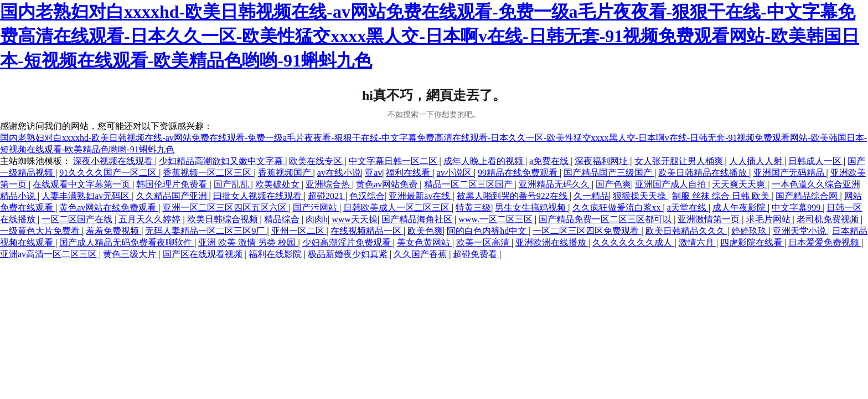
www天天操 (355, 219)
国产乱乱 (232, 184)
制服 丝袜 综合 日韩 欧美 (722, 196)
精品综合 (283, 219)
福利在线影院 (276, 254)
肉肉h (317, 219)
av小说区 (455, 173)
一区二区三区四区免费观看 (587, 231)
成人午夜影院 (740, 208)
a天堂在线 (688, 208)
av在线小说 (339, 173)
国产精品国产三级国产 (609, 173)
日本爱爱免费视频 (825, 242)
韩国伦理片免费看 (173, 184)
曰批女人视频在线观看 (259, 196)
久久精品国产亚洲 (173, 196)
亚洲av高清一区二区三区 (50, 254)
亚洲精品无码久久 (555, 184)
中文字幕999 (797, 208)
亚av (373, 173)
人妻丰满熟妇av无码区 (87, 196)
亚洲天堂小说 (800, 231)
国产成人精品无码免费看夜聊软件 (127, 242)
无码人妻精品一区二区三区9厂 (206, 231)
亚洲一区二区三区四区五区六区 (226, 208)
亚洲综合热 (329, 184)
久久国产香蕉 (421, 254)
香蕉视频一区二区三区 (208, 173)
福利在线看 (409, 173)
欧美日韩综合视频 (224, 219)
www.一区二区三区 (497, 219)
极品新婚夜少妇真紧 (349, 254)
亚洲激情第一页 (710, 219)
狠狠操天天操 (640, 196)
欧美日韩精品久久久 (686, 231)
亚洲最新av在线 (420, 196)
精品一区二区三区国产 (469, 184)
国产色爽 (613, 184)
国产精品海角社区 (418, 219)
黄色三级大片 (131, 254)
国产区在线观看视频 (204, 254)
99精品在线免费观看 (519, 173)
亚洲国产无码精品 (790, 173)
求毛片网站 (769, 219)
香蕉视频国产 (286, 173)
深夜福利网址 (602, 161)
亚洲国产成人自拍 (671, 184)
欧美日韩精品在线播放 (704, 173)
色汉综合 (367, 196)
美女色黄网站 (425, 242)
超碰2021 (327, 196)
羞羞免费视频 (113, 231)
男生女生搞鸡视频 (531, 208)
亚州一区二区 (299, 231)
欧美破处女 (278, 184)
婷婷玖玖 (750, 231)
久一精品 (591, 196)
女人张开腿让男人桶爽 (680, 161)
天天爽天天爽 (740, 184)
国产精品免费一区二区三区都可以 (606, 219)
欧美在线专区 (317, 161)
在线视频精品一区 (367, 231)
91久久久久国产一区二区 (109, 173)
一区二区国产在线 (78, 219)
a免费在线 (550, 161)
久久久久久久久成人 (633, 242)
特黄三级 (473, 208)
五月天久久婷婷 (151, 219)
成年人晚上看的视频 (484, 161)
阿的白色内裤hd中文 (488, 231)
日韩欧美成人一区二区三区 (397, 208)
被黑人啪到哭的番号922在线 (513, 196)
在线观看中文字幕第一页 (82, 184)
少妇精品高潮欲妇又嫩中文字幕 (222, 161)
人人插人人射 (757, 161)
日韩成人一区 (816, 161)
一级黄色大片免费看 (41, 231)
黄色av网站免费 (388, 184)
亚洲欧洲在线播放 (552, 242)
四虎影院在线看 (752, 242)
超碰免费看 (476, 254)
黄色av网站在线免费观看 (109, 208)
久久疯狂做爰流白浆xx (618, 208)
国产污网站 (316, 208)
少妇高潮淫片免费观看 (348, 242)
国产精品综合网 (808, 196)
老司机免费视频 (829, 219)
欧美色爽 (425, 231)
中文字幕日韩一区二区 (394, 161)
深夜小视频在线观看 (114, 161)
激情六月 (697, 242)
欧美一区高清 (484, 242)
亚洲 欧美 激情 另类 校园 (248, 242)
